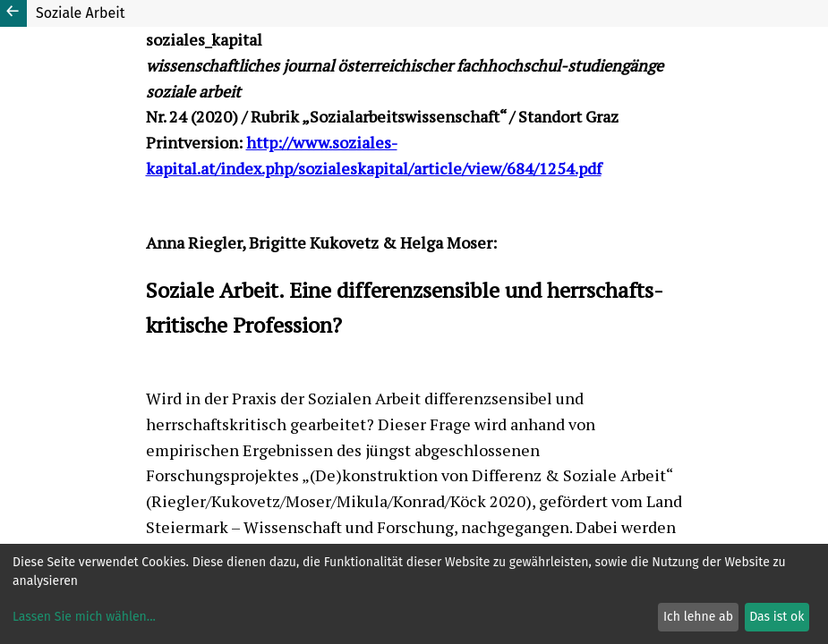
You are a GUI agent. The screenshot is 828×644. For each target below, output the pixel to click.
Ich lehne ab (698, 617)
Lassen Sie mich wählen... (84, 617)
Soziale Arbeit (80, 13)
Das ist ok (777, 617)
